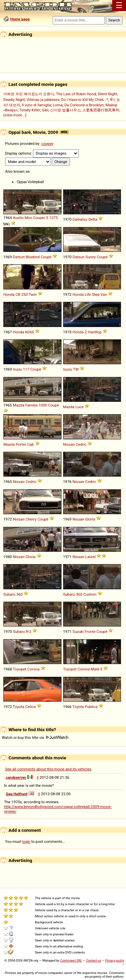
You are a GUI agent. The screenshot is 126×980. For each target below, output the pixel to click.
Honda (9, 294)
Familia (31, 405)
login (26, 841)
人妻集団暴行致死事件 (101, 110)
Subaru (9, 594)
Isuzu (17, 369)
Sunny (91, 257)
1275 (54, 218)
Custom (90, 594)
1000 (43, 405)
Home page (20, 19)
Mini (28, 218)
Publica (91, 707)
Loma (58, 105)
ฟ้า (112, 100)
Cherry (31, 519)
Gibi (45, 110)
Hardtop (95, 332)
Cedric (81, 444)
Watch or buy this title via (35, 738)
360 (19, 594)
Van (104, 294)
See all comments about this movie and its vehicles (48, 769)
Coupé (46, 257)
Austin (18, 218)
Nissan (69, 444)
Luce (79, 407)
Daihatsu (80, 219)
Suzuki (78, 632)
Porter (21, 444)
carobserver (16, 777)
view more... (15, 115)
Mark (95, 669)
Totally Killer (30, 110)
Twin (33, 294)
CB (18, 294)
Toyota (18, 707)
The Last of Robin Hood (76, 94)
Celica (30, 707)
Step (96, 294)
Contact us (94, 960)
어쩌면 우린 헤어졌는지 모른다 (29, 94)
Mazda (18, 405)
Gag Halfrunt (17, 794)
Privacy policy (115, 960)
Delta (93, 219)
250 (24, 294)
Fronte (90, 632)
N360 (29, 332)
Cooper (39, 218)
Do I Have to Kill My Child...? (85, 100)
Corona (33, 669)
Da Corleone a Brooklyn (84, 105)
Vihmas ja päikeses (43, 100)
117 (26, 369)
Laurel (91, 557)
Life (88, 294)
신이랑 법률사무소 (65, 110)
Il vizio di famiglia (36, 105)
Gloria (90, 519)
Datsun (19, 257)
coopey (48, 144)
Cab (31, 444)
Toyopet (19, 669)
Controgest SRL (71, 960)
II (101, 669)
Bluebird (33, 257)
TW (76, 369)
